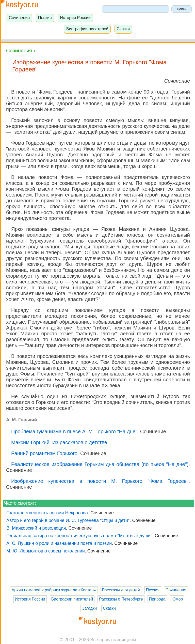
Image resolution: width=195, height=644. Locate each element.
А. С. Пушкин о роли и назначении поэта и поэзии (59, 543)
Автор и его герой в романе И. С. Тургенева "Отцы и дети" (68, 520)
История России (75, 18)
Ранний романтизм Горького (44, 453)
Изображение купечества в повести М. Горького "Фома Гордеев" (100, 481)
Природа (157, 599)
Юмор (177, 599)
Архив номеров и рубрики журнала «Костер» (54, 590)
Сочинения (19, 18)
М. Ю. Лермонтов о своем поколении (46, 551)
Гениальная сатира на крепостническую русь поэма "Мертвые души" (79, 536)
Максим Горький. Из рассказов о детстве (59, 442)
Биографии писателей (87, 29)
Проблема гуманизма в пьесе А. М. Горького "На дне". (75, 431)
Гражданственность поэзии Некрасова (47, 513)
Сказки (123, 29)
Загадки (89, 608)
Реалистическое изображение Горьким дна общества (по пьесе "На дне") (100, 464)
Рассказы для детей (121, 590)
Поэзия (45, 18)
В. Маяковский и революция (36, 528)
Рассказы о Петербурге (121, 599)
